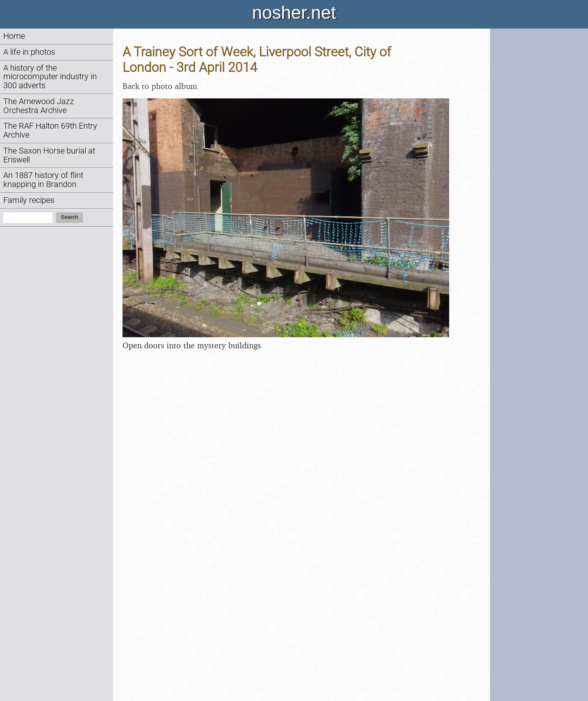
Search (69, 217)
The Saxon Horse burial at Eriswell (49, 155)
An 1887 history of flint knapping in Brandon (43, 180)
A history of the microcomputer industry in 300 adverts (50, 77)
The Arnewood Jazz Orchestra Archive (39, 106)
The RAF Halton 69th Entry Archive (50, 130)
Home (14, 36)
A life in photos (29, 52)
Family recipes (29, 200)
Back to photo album (160, 86)
